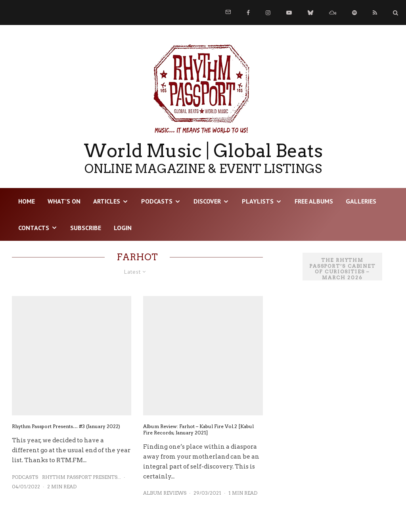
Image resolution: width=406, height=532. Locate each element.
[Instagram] (268, 13)
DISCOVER (207, 201)
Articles (107, 201)
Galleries (361, 201)
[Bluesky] (310, 13)
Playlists (258, 201)
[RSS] (375, 13)
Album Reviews (165, 493)
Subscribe (86, 228)
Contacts (34, 228)
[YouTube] (289, 13)
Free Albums (314, 201)
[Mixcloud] (333, 13)
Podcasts (157, 201)
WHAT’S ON (64, 201)
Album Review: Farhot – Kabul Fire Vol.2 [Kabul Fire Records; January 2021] (198, 429)
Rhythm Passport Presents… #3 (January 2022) (66, 426)
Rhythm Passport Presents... (81, 477)
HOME (27, 201)
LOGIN (123, 228)
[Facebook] (248, 13)
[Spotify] (354, 13)
